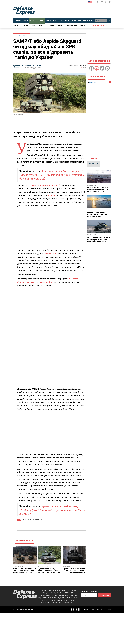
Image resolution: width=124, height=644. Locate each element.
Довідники (52, 26)
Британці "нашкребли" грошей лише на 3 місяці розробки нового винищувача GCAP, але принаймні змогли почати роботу (98, 217)
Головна (16, 36)
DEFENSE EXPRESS (31, 65)
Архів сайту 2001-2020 (100, 26)
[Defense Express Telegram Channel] (110, 2)
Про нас (17, 26)
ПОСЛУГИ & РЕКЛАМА (88, 609)
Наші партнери (72, 26)
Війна (24, 519)
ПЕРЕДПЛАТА (99, 609)
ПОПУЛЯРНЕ (94, 164)
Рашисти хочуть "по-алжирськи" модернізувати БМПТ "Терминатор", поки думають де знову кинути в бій (52, 175)
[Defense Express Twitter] (106, 2)
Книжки (61, 26)
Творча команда (29, 26)
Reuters (51, 195)
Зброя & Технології (25, 36)
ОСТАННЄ (93, 158)
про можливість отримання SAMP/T (43, 185)
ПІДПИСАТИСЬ (104, 595)
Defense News (50, 253)
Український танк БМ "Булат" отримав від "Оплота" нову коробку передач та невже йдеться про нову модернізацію (74, 572)
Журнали (42, 26)
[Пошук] (109, 21)
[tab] (93, 158)
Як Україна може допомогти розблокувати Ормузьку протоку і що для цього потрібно (99, 240)
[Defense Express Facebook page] (98, 2)
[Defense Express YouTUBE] (102, 2)
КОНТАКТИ (108, 609)
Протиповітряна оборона (36, 519)
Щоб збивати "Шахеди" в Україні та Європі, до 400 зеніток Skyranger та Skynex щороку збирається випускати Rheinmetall (49, 572)
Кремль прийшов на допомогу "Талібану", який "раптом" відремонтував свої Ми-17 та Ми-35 (52, 510)
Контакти (84, 26)
